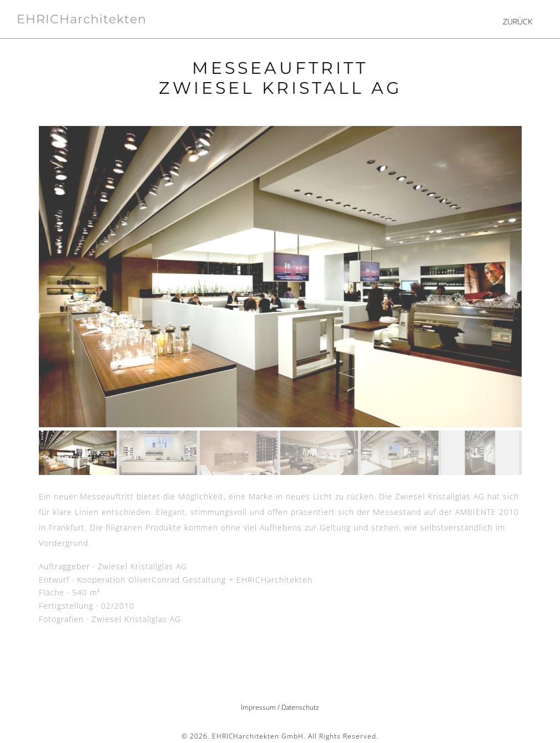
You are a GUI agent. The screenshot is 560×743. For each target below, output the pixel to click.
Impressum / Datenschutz (280, 707)
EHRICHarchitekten (82, 19)
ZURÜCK (518, 21)
